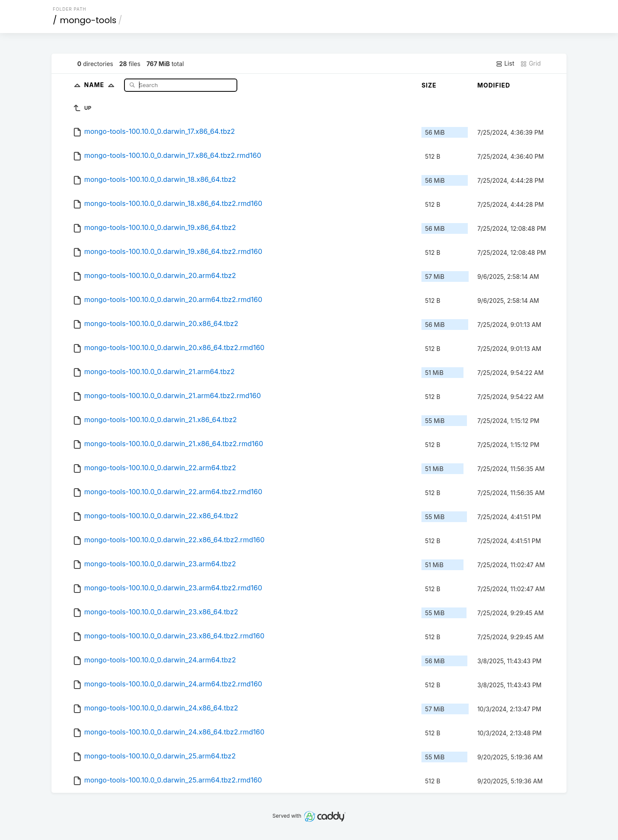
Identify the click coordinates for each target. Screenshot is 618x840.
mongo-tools (88, 20)
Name (101, 85)
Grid (530, 63)
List (505, 63)
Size (429, 85)
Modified (494, 85)
